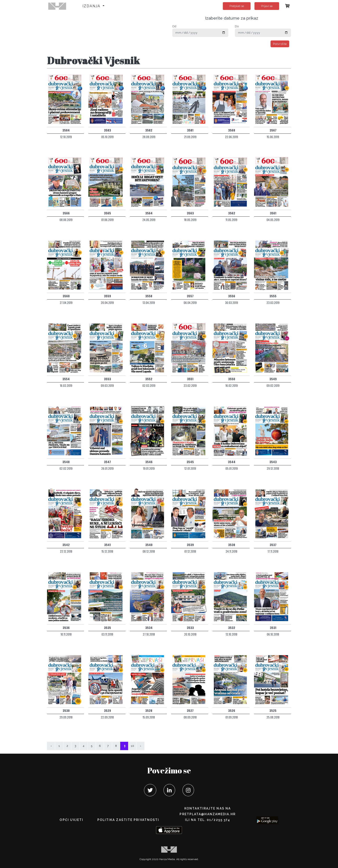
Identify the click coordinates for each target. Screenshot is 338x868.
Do (237, 26)
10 (132, 746)
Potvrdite (280, 44)
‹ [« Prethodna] (51, 746)
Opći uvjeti (71, 820)
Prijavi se (267, 6)
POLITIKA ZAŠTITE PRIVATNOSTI (128, 820)
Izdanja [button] (92, 6)
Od (174, 26)
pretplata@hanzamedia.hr (207, 814)
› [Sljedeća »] (141, 746)
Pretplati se (237, 6)
